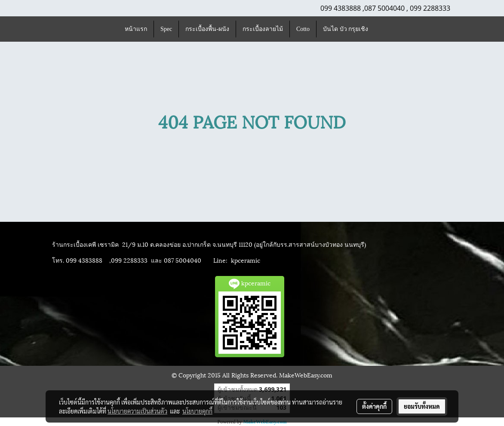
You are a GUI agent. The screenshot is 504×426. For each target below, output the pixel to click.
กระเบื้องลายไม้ (263, 29)
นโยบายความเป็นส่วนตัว (137, 411)
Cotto (303, 29)
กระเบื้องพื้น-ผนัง (207, 29)
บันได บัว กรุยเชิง (346, 29)
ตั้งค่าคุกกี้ (374, 406)
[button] (382, 29)
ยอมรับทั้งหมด (422, 406)
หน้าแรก (136, 29)
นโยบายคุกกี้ (197, 411)
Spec (166, 29)
